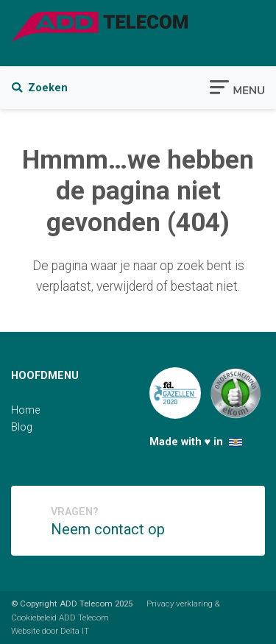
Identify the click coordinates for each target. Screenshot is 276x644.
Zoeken (40, 88)
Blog (22, 427)
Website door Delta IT (50, 631)
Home (25, 410)
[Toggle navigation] (237, 86)
